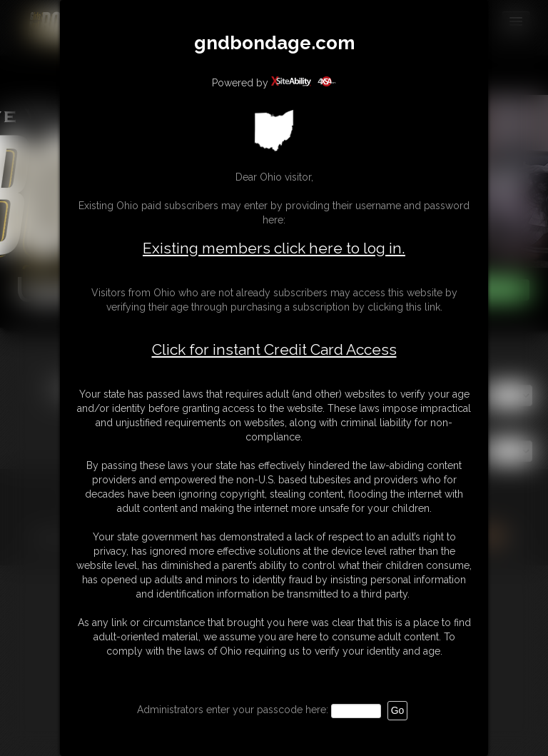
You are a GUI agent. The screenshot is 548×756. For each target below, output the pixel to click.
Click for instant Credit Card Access (274, 350)
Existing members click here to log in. (274, 248)
